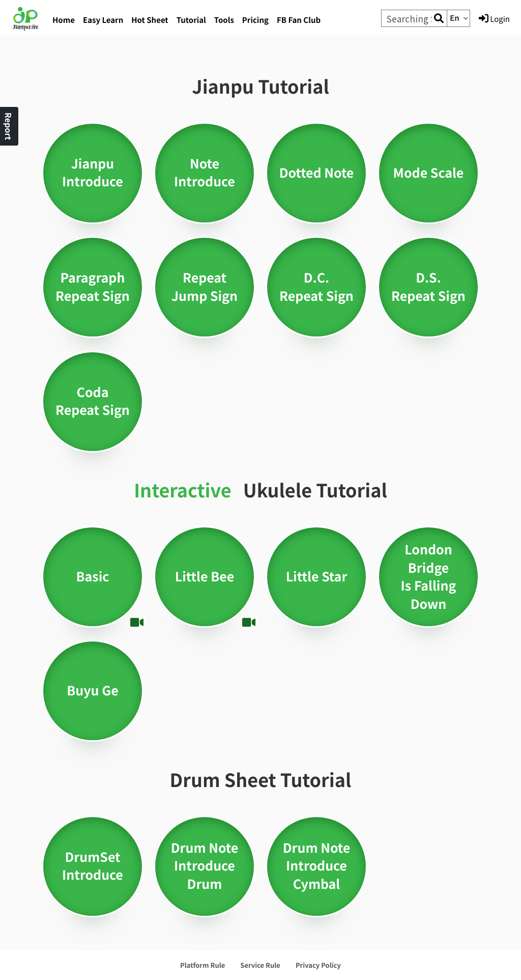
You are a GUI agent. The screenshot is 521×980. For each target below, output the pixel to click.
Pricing (255, 20)
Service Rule (260, 965)
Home (64, 20)
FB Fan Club (299, 20)
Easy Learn (103, 20)
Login (494, 19)
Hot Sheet (150, 20)
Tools (224, 20)
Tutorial (191, 20)
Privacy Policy (318, 965)
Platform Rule (202, 965)
